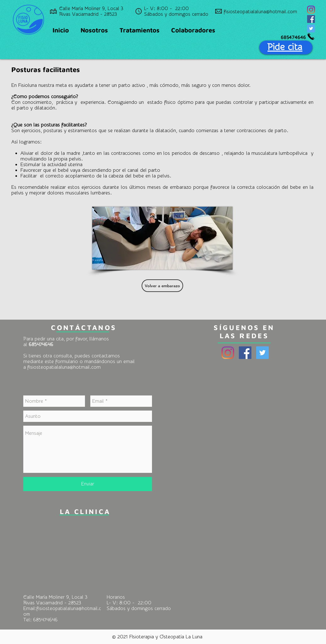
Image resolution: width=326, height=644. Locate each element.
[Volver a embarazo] (162, 286)
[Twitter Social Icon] (311, 28)
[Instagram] (311, 10)
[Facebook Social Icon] (311, 19)
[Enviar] (88, 484)
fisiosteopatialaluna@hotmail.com (64, 367)
